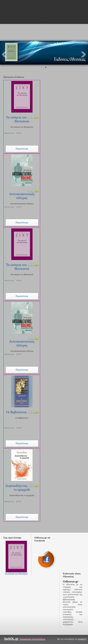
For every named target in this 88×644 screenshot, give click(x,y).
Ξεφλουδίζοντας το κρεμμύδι (18, 488)
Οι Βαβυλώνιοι (16, 412)
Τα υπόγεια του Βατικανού (18, 119)
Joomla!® (82, 639)
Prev (4, 55)
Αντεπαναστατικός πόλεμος (22, 196)
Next (84, 55)
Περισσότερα (22, 149)
